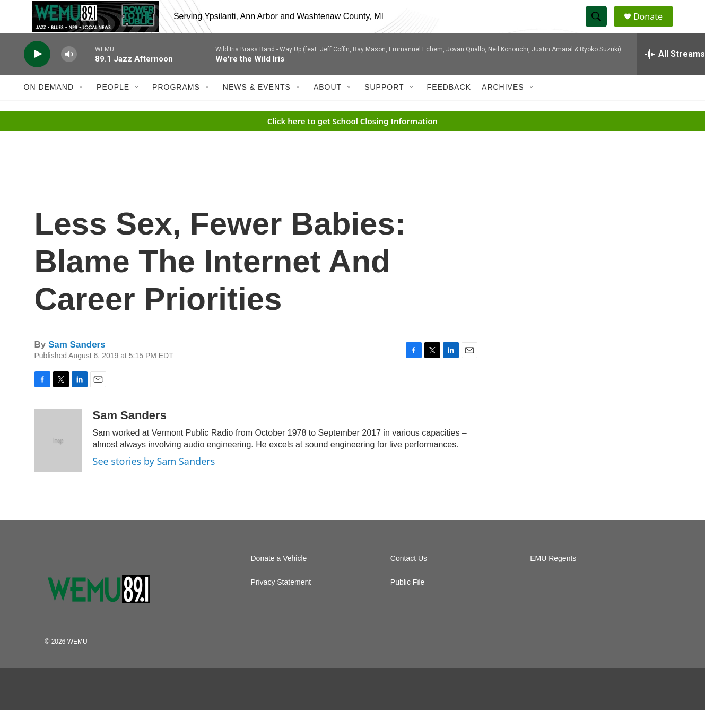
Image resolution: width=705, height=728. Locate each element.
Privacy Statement (281, 605)
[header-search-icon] (601, 28)
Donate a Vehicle (279, 581)
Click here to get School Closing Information (352, 144)
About (328, 110)
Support (384, 110)
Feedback (449, 110)
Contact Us (409, 581)
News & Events (257, 110)
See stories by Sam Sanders (154, 484)
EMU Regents (553, 581)
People (113, 110)
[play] (37, 77)
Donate (655, 28)
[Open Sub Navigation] (82, 110)
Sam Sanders (77, 368)
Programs (176, 110)
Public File (408, 605)
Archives (503, 110)
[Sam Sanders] (58, 463)
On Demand (49, 110)
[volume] (69, 77)
